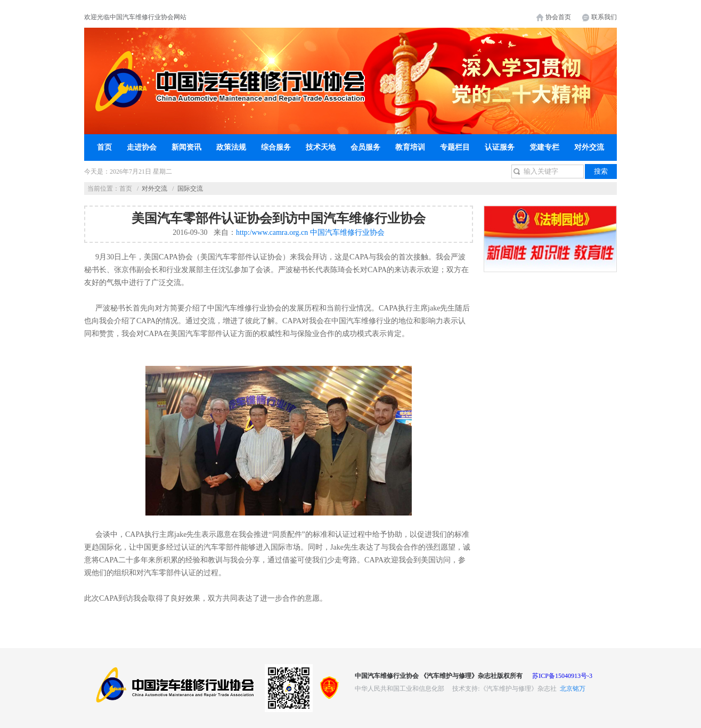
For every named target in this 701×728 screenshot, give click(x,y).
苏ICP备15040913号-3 (562, 676)
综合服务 (276, 147)
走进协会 (142, 147)
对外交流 (589, 147)
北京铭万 (573, 689)
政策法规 (231, 147)
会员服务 (365, 147)
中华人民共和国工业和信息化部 (400, 689)
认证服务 (500, 147)
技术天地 (321, 147)
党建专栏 (544, 147)
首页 (104, 147)
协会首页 (558, 17)
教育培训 (410, 147)
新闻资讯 (186, 147)
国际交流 (190, 189)
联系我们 (604, 17)
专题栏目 (455, 147)
